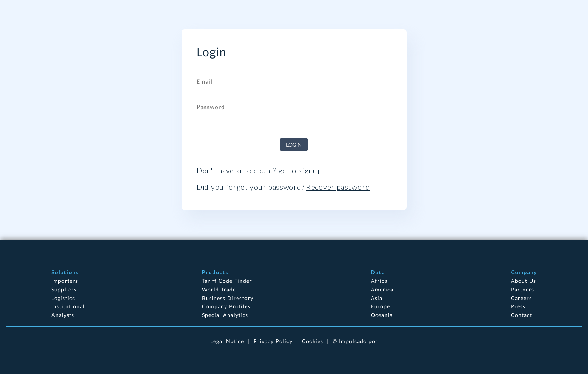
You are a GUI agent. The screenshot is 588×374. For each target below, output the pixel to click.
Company (524, 272)
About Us (523, 281)
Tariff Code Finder (227, 281)
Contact (521, 315)
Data (378, 272)
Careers (521, 298)
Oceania (382, 315)
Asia (377, 298)
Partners (522, 289)
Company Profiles (226, 306)
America (382, 289)
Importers (65, 281)
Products (215, 272)
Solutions (65, 272)
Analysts (63, 315)
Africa (379, 281)
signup (310, 170)
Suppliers (64, 289)
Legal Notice (227, 341)
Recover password (338, 187)
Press (518, 306)
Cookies (313, 341)
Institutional (68, 306)
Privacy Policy (273, 341)
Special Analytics (225, 315)
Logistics (63, 298)
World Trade (219, 289)
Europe (380, 306)
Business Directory (228, 298)
